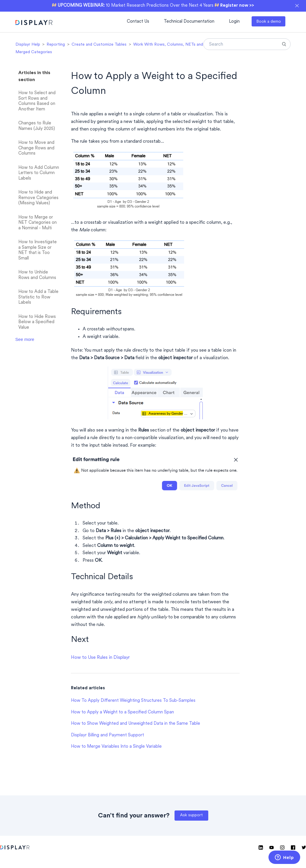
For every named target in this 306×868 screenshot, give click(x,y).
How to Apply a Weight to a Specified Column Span (122, 712)
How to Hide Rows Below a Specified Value (37, 322)
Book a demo (269, 22)
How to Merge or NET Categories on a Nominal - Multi (38, 223)
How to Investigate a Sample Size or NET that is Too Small (38, 250)
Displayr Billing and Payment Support (107, 735)
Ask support (191, 815)
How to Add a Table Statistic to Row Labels (38, 297)
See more (25, 339)
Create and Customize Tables (99, 45)
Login (234, 22)
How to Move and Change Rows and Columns (36, 148)
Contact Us (138, 22)
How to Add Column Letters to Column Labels (39, 173)
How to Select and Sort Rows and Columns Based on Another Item (37, 101)
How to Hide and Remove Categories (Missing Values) (38, 198)
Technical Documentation (189, 22)
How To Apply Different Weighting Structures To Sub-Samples (133, 701)
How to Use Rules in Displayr (100, 658)
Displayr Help (28, 45)
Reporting (56, 45)
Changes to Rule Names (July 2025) (37, 126)
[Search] (247, 44)
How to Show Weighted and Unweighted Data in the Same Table (136, 724)
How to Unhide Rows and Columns (37, 275)
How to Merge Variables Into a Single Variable (116, 747)
